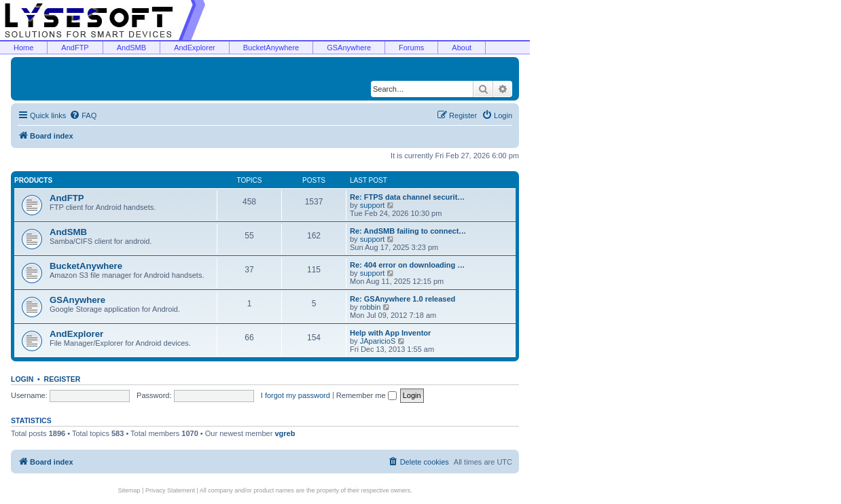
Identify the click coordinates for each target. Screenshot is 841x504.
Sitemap (129, 490)
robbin (371, 307)
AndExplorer (195, 48)
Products (33, 180)
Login (22, 379)
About (462, 48)
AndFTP (75, 48)
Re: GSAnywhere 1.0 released (402, 299)
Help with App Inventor (390, 333)
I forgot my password (296, 395)
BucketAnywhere (271, 48)
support (373, 205)
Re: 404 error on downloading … (407, 265)
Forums (411, 48)
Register (62, 379)
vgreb (285, 433)
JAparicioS (378, 341)
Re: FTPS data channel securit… (407, 197)
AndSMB (131, 48)
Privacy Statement (170, 490)
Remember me (366, 395)
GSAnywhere (349, 48)
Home (23, 48)
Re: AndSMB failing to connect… (408, 231)
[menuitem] (83, 115)
